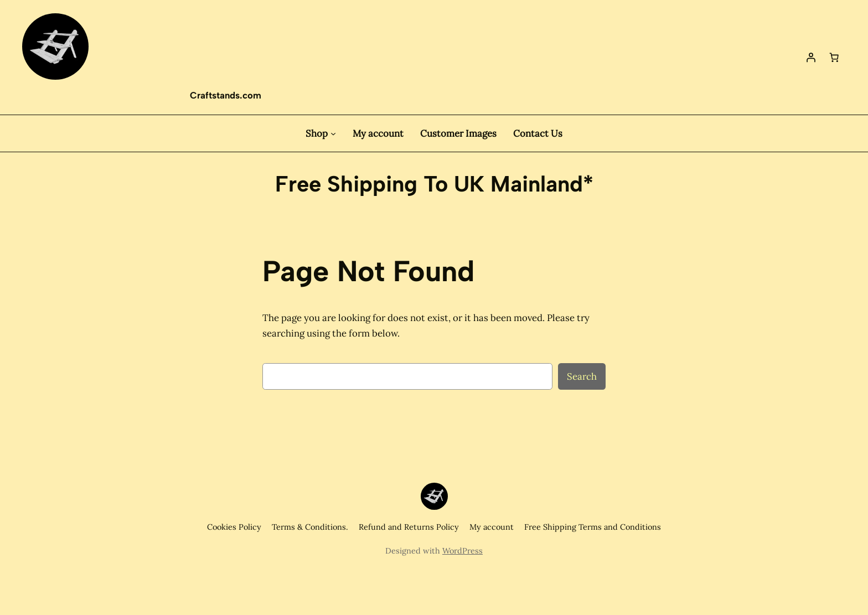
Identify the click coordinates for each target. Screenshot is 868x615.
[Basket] (834, 57)
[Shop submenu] (333, 133)
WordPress (463, 551)
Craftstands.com (226, 95)
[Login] (811, 57)
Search (582, 376)
